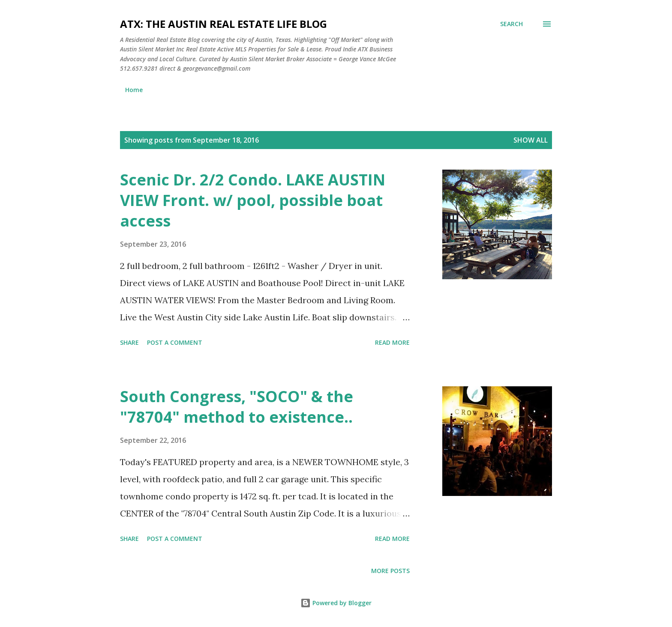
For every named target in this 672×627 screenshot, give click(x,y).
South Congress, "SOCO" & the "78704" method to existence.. (237, 407)
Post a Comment (175, 342)
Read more (392, 342)
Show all (531, 140)
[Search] (511, 24)
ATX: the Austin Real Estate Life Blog (223, 24)
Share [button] (129, 342)
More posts (390, 571)
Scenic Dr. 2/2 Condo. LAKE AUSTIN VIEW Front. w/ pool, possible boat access (253, 200)
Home (134, 90)
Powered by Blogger (336, 603)
